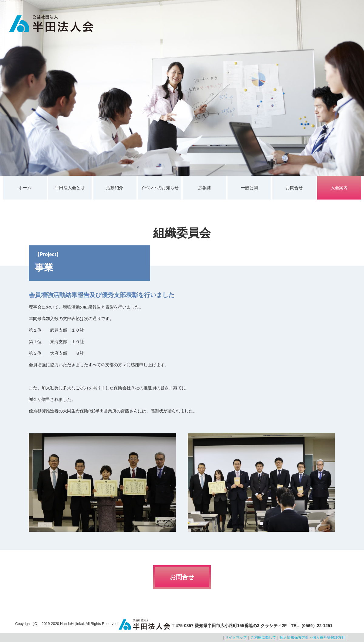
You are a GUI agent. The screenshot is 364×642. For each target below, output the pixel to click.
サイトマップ (236, 637)
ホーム (25, 188)
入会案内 (339, 188)
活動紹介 (115, 188)
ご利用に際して (263, 637)
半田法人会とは (70, 188)
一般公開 (249, 188)
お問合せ (294, 188)
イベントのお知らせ (160, 188)
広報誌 (204, 188)
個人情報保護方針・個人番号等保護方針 (312, 637)
